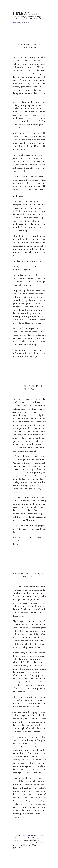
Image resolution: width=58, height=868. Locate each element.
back (53, 865)
